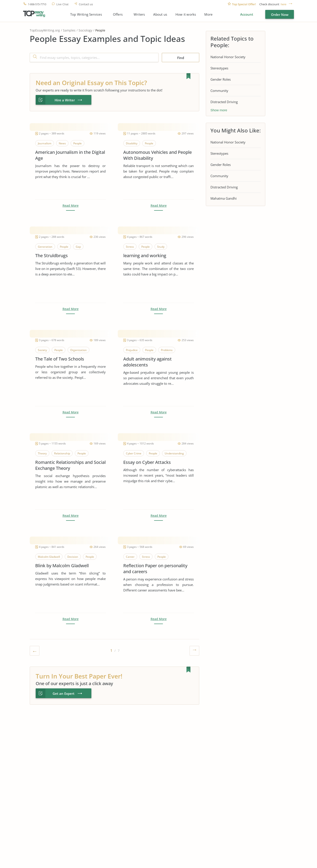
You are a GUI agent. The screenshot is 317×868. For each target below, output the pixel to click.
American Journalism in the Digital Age (70, 155)
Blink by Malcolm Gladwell (62, 566)
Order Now (280, 15)
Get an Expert (64, 693)
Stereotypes (219, 68)
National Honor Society (228, 57)
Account (247, 14)
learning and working (145, 256)
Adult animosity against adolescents (147, 362)
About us (160, 14)
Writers (139, 14)
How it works (186, 14)
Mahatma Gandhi (224, 198)
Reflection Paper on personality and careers (155, 569)
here (284, 4)
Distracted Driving (224, 102)
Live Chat (62, 4)
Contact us (86, 4)
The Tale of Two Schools (60, 359)
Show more (219, 110)
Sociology (85, 30)
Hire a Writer (65, 100)
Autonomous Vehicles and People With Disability (158, 155)
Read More (71, 206)
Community (219, 91)
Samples (69, 30)
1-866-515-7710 (37, 4)
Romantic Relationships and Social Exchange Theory (70, 465)
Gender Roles (221, 79)
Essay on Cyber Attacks (147, 462)
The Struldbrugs (52, 256)
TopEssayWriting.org (45, 30)
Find (181, 58)
